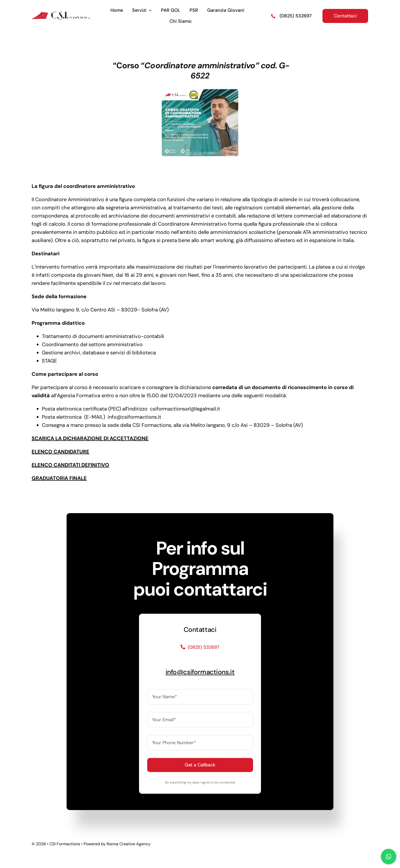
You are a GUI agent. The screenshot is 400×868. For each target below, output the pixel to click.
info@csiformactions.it (134, 417)
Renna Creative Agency (129, 844)
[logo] (61, 13)
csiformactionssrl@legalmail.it (185, 409)
